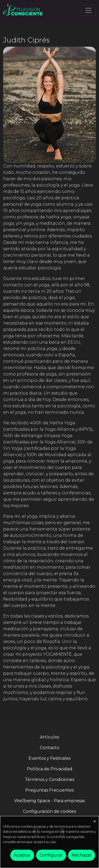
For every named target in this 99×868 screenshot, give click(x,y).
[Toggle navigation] (88, 10)
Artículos (49, 737)
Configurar (51, 855)
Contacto (50, 748)
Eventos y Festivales (49, 758)
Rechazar (82, 855)
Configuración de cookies (49, 811)
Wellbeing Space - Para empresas (49, 801)
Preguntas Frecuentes (49, 790)
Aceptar (22, 855)
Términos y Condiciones (49, 780)
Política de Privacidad (50, 769)
